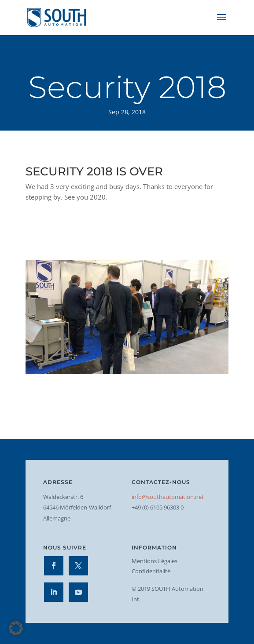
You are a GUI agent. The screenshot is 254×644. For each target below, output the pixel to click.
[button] (16, 628)
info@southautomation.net (168, 497)
